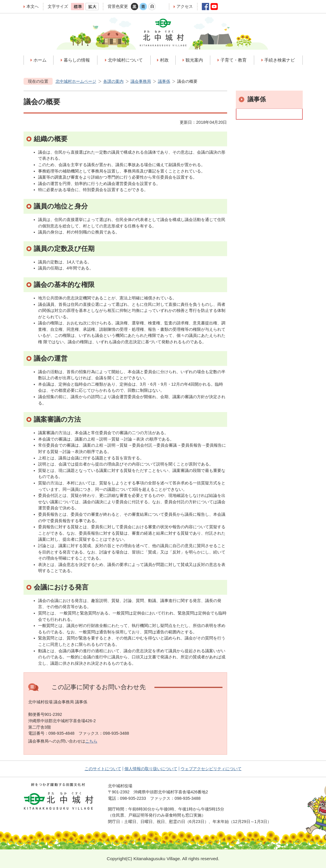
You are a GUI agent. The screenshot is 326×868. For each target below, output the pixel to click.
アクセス (185, 6)
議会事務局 (141, 81)
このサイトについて (103, 769)
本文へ (33, 6)
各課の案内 (113, 81)
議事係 (164, 81)
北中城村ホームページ (76, 81)
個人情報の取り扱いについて (151, 769)
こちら (91, 741)
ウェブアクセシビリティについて (211, 769)
